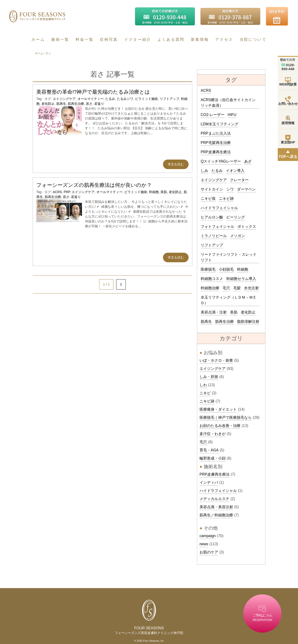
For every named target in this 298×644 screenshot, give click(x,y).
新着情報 (200, 39)
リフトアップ (169, 99)
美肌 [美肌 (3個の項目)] (234, 312)
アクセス (224, 39)
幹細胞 (154, 192)
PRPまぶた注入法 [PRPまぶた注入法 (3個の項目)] (216, 133)
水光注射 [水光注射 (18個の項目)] (251, 288)
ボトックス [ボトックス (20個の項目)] (247, 227)
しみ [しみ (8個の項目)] (204, 171)
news (204, 544)
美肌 (164, 192)
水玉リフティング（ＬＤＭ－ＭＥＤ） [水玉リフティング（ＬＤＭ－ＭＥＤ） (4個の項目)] (229, 300)
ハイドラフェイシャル (218, 491)
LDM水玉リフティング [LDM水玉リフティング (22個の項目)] (220, 124)
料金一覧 (85, 39)
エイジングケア (64, 99)
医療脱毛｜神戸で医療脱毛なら (226, 417)
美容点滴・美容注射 (216, 507)
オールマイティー (91, 99)
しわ (203, 385)
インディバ (209, 482)
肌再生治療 (76, 104)
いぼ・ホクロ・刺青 (216, 360)
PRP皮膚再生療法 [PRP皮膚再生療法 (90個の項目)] (216, 152)
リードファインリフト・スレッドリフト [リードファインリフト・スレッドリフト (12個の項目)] (229, 257)
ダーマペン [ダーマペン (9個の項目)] (246, 189)
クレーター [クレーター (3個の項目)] (239, 180)
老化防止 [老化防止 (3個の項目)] (248, 312)
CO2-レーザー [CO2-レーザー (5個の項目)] (213, 115)
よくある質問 (171, 39)
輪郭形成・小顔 (213, 458)
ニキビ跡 (207, 401)
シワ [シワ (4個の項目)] (230, 189)
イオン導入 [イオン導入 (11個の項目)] (235, 171)
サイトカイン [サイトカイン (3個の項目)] (212, 189)
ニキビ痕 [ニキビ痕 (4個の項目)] (208, 199)
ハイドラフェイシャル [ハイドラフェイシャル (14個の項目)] (219, 208)
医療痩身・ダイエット (218, 409)
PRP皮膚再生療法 (215, 474)
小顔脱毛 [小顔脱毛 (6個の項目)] (226, 269)
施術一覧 (60, 39)
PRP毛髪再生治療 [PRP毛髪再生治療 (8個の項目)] (216, 143)
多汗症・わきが (213, 434)
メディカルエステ (214, 499)
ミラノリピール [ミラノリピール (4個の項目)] (214, 236)
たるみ (110, 99)
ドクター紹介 (138, 39)
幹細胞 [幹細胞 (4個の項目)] (243, 269)
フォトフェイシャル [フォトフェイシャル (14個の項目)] (217, 227)
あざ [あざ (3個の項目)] (248, 161)
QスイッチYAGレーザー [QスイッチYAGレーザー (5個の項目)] (221, 161)
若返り (99, 104)
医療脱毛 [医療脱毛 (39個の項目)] (208, 269)
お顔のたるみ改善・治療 (220, 426)
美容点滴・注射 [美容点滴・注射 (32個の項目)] (214, 312)
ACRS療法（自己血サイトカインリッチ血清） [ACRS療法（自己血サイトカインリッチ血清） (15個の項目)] (228, 103)
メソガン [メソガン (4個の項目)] (237, 236)
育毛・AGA (209, 450)
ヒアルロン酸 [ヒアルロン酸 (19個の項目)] (212, 217)
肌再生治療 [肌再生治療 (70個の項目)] (224, 322)
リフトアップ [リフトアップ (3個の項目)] (212, 245)
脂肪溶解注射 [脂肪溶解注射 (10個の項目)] (248, 322)
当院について (253, 39)
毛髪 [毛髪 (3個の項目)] (237, 288)
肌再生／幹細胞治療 (216, 515)
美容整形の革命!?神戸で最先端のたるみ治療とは (93, 92)
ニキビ (205, 393)
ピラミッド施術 (146, 99)
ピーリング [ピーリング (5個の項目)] (236, 217)
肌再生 (61, 104)
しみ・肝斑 (209, 377)
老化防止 (48, 104)
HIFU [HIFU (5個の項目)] (232, 115)
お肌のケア (209, 552)
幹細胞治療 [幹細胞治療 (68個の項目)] (210, 288)
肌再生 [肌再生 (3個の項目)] (206, 322)
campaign (208, 536)
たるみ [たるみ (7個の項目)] (217, 171)
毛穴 (203, 442)
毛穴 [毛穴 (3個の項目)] (226, 288)
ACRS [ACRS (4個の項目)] (206, 90)
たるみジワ (125, 99)
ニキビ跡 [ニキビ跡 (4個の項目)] (226, 199)
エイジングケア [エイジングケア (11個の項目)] (214, 180)
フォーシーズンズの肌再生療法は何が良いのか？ (94, 185)
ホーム (38, 39)
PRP (67, 192)
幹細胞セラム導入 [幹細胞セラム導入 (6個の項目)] (241, 279)
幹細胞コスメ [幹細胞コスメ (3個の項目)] (212, 279)
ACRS (57, 192)
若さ (89, 104)
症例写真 (109, 39)
